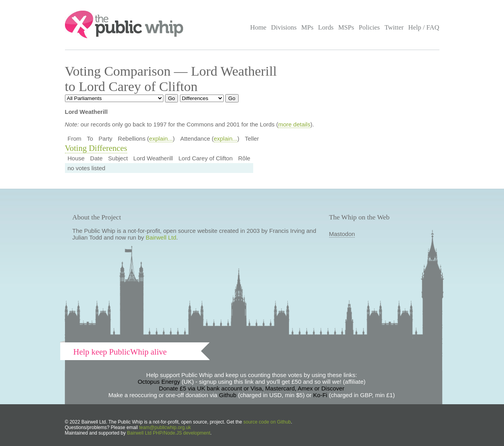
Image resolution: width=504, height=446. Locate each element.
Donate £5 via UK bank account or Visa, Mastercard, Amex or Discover (252, 388)
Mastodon (342, 234)
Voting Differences (96, 148)
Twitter (394, 27)
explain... (161, 138)
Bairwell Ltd (161, 237)
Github (228, 395)
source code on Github (267, 422)
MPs (307, 27)
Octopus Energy (159, 382)
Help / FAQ (424, 27)
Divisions (284, 27)
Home (258, 27)
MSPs (346, 27)
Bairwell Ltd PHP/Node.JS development (169, 433)
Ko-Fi (320, 395)
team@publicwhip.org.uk (165, 427)
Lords (326, 27)
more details (294, 124)
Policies (369, 27)
